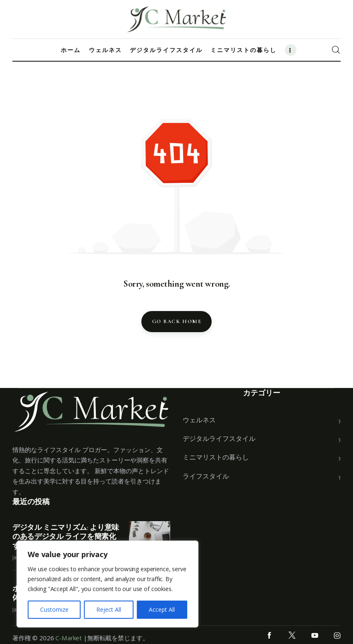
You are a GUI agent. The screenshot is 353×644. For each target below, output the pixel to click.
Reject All (109, 609)
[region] (107, 584)
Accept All (162, 609)
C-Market (69, 638)
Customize (54, 609)
